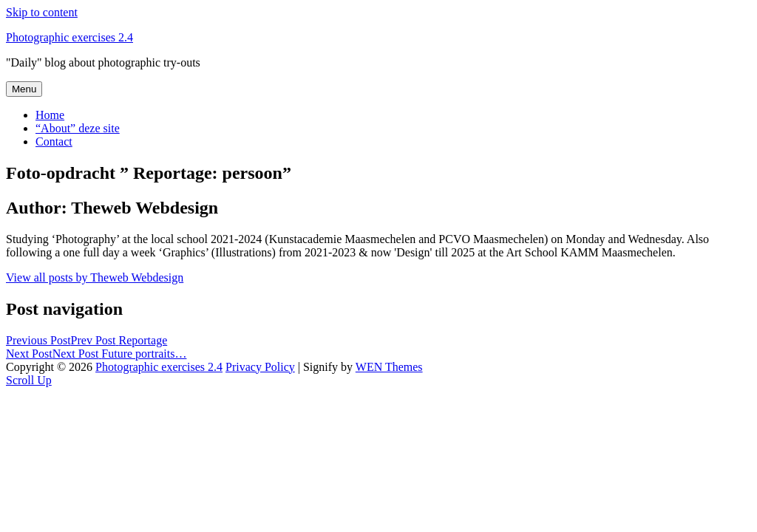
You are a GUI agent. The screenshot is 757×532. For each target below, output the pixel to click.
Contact (54, 141)
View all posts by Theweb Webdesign (95, 277)
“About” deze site (78, 128)
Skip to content (42, 12)
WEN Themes (389, 367)
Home (50, 115)
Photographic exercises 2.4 (69, 37)
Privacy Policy (260, 367)
